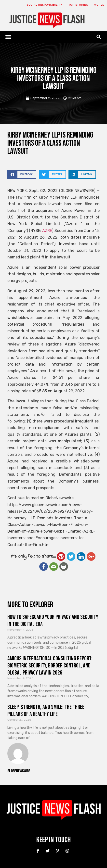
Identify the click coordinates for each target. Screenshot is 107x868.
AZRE (47, 231)
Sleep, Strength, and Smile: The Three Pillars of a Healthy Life (46, 711)
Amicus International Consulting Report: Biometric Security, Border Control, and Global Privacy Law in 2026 (50, 666)
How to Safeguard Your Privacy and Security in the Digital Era (53, 621)
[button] (8, 37)
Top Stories (78, 5)
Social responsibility (44, 5)
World (100, 5)
